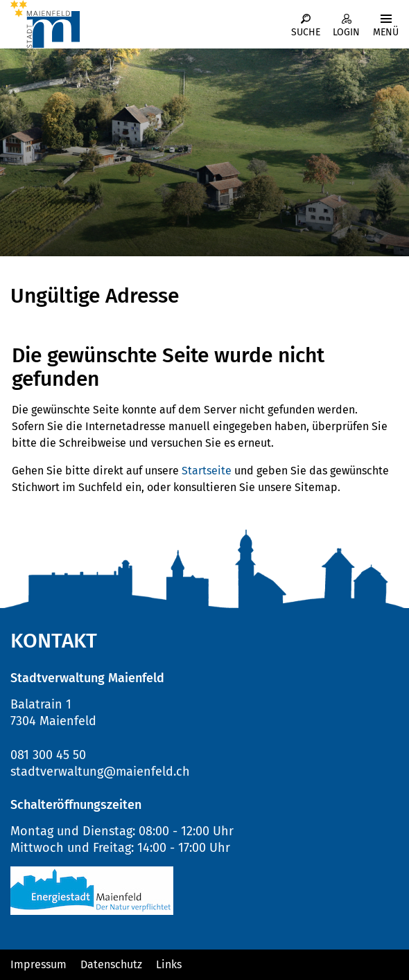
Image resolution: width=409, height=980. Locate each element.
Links (169, 964)
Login (346, 32)
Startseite (207, 471)
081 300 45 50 (48, 755)
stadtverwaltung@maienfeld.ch (100, 772)
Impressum (38, 964)
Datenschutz (111, 964)
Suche (306, 32)
